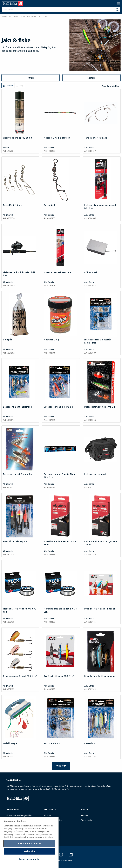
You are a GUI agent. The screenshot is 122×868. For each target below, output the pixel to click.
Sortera (92, 78)
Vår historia (86, 820)
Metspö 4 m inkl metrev (57, 138)
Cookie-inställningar (29, 859)
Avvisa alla (29, 851)
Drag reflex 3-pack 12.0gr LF (100, 609)
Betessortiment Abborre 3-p (100, 407)
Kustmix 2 (90, 743)
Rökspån (8, 340)
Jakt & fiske (43, 17)
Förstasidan (6, 17)
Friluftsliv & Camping (29, 17)
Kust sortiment (52, 743)
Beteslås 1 (49, 205)
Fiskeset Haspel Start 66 (57, 272)
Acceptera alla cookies (29, 843)
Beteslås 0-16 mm (13, 205)
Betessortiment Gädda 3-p (18, 474)
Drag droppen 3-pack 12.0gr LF (20, 676)
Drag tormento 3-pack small (100, 676)
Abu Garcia (49, 148)
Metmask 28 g (51, 340)
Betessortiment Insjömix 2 (58, 407)
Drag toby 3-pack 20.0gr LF (59, 676)
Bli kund (48, 816)
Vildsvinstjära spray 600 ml (18, 138)
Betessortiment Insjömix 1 (17, 407)
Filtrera (30, 78)
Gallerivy (8, 86)
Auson (6, 148)
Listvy (20, 86)
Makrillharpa (10, 743)
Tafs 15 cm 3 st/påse (96, 138)
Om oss (85, 816)
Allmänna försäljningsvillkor (19, 816)
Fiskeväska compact (95, 474)
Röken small (91, 272)
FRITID (16, 17)
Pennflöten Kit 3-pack (15, 542)
